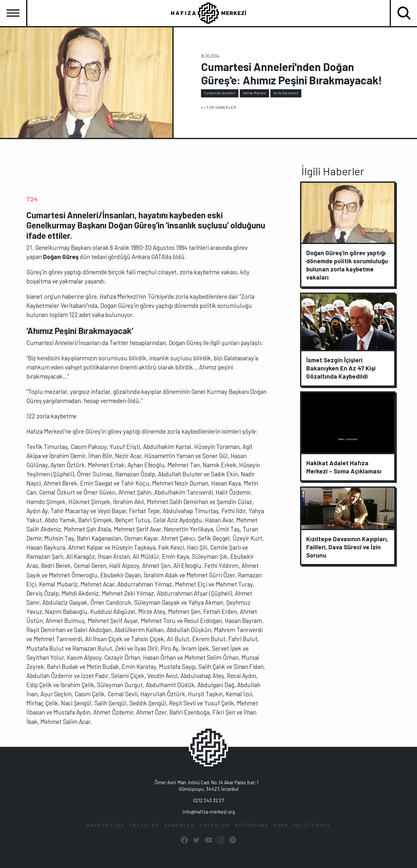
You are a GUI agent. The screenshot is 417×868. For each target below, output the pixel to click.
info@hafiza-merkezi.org (209, 812)
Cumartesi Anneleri (220, 93)
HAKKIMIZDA (105, 825)
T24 (32, 199)
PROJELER (144, 825)
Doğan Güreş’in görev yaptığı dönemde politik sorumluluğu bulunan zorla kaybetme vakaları (347, 265)
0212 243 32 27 (208, 800)
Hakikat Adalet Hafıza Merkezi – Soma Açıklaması (344, 467)
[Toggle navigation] (13, 13)
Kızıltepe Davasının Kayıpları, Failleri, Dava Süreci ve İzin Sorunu (347, 547)
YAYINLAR (215, 825)
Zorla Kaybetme (286, 93)
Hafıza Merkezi (255, 93)
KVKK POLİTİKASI (302, 825)
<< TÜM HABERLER (219, 107)
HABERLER (180, 825)
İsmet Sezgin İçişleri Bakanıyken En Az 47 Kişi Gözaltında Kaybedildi (341, 368)
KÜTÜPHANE (252, 825)
